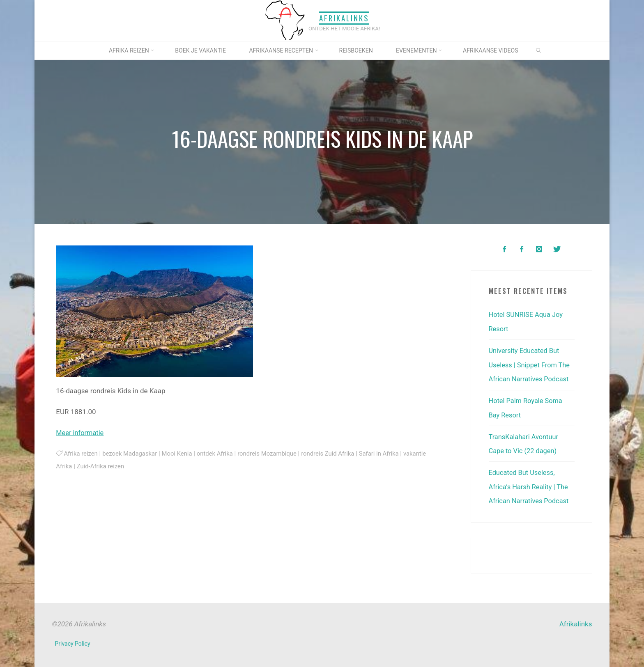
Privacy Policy (73, 640)
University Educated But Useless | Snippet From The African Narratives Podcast (531, 364)
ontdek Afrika (219, 453)
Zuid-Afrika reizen (126, 465)
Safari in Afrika (388, 453)
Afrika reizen (81, 453)
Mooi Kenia (180, 453)
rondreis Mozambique (273, 453)
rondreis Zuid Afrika (335, 453)
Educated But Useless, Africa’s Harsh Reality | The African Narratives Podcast (530, 484)
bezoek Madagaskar (131, 453)
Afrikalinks (344, 18)
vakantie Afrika (77, 465)
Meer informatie (81, 433)
